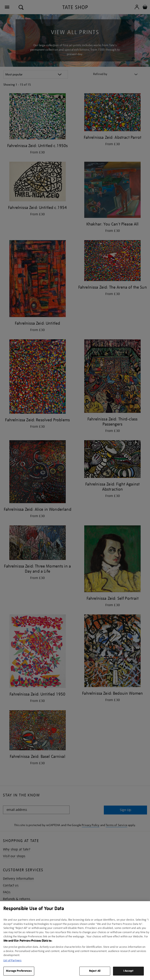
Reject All (95, 971)
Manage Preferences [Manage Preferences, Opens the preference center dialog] (19, 971)
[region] (75, 941)
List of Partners (12, 960)
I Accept (128, 971)
